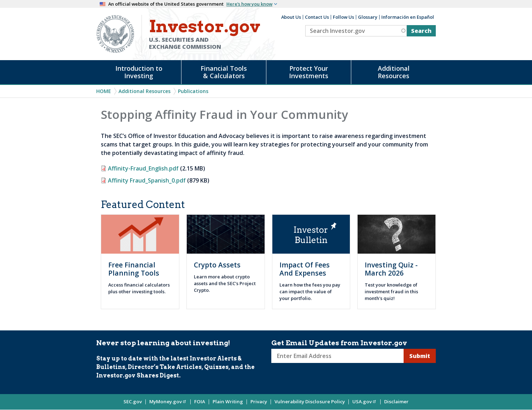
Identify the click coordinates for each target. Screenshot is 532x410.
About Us (291, 17)
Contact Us (317, 17)
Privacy (259, 402)
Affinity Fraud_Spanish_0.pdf (147, 180)
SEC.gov (133, 402)
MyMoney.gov (168, 402)
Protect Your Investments (309, 72)
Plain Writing (228, 402)
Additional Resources (394, 72)
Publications (193, 91)
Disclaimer (396, 402)
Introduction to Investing (139, 72)
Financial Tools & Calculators (224, 72)
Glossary (368, 17)
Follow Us (343, 17)
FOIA (200, 402)
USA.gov (365, 402)
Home (104, 91)
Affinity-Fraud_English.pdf (143, 168)
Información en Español (408, 17)
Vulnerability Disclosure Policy (310, 402)
